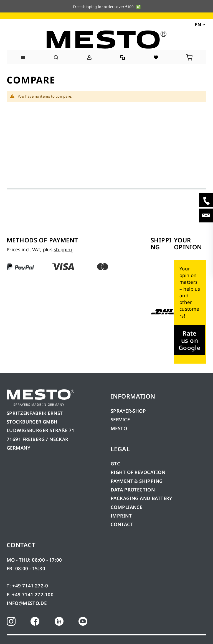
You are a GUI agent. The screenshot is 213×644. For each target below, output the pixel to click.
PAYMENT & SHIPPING (137, 481)
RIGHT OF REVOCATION (138, 472)
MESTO (119, 428)
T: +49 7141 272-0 (27, 586)
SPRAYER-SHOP (128, 411)
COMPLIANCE (126, 507)
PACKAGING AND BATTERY (142, 498)
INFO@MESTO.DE (27, 603)
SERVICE (120, 419)
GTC (115, 464)
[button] (200, 24)
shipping (64, 249)
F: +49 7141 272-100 (30, 594)
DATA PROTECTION (133, 490)
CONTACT (122, 524)
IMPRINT (121, 516)
